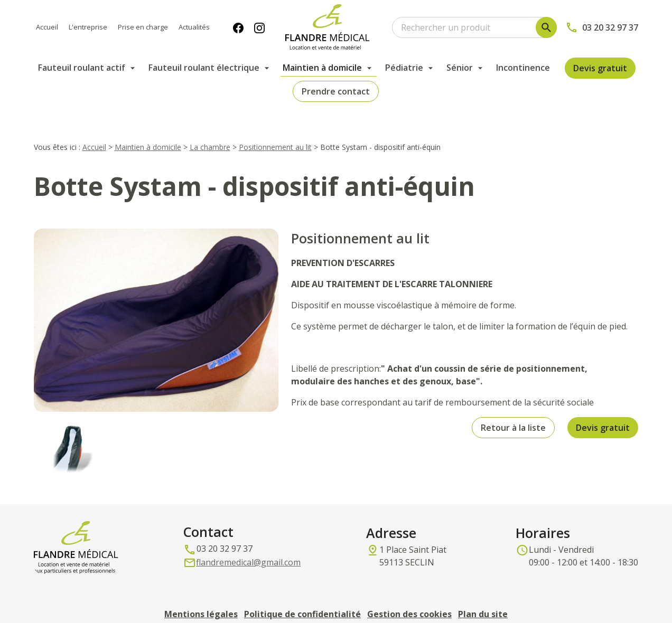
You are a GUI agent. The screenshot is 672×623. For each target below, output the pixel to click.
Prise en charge (143, 27)
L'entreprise (88, 27)
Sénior (460, 68)
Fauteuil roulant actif (82, 68)
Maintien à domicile (322, 68)
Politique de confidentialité (302, 600)
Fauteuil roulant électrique (204, 68)
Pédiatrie (404, 68)
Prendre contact (336, 91)
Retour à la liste (513, 413)
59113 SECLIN (415, 541)
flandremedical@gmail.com (248, 548)
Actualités (194, 27)
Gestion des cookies (409, 600)
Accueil (47, 27)
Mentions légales (201, 600)
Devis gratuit (600, 68)
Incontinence (523, 68)
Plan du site (483, 600)
